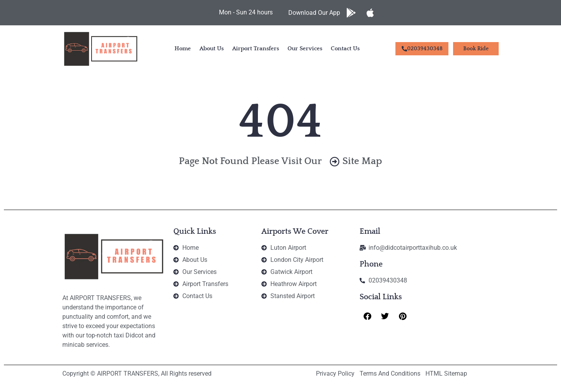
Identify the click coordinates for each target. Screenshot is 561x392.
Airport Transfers (256, 49)
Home (183, 49)
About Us (212, 49)
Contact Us (345, 49)
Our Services (305, 49)
